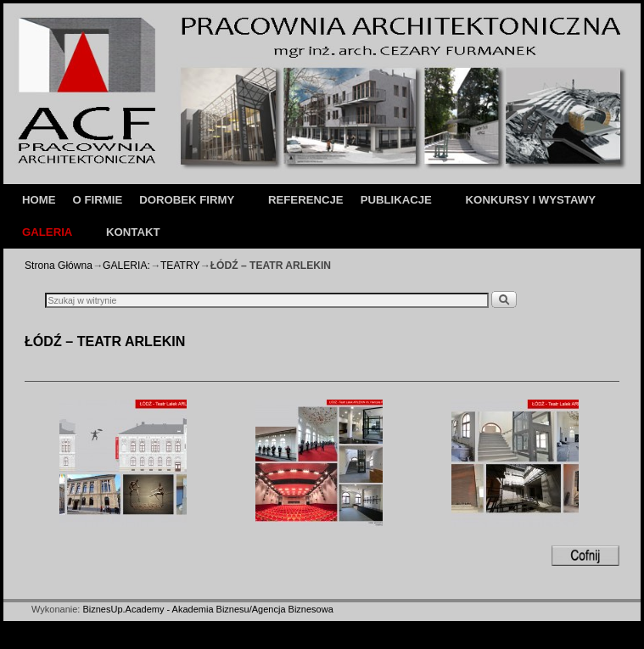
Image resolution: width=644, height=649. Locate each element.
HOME (39, 200)
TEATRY (180, 266)
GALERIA (49, 237)
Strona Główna (59, 266)
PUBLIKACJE (398, 205)
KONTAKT (133, 232)
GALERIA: (126, 266)
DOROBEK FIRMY (189, 205)
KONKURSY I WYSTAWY (531, 200)
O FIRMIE (98, 200)
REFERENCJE (306, 200)
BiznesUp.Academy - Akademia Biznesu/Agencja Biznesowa (207, 609)
